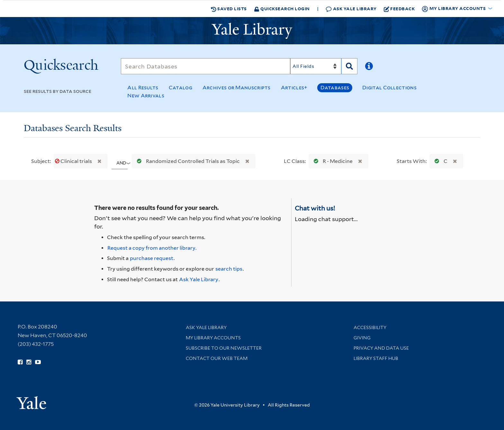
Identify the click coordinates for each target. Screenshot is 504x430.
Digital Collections (389, 88)
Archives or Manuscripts (237, 88)
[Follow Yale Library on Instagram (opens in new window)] (29, 362)
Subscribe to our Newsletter (224, 348)
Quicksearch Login (282, 9)
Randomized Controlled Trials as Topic (187, 161)
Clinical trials (74, 161)
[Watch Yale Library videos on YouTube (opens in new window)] (38, 362)
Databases (335, 88)
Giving (362, 338)
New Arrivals (146, 96)
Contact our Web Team (217, 358)
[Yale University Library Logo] (252, 31)
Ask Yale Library (351, 9)
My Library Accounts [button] (454, 9)
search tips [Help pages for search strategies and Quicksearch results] (229, 269)
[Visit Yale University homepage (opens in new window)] (31, 401)
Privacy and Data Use (381, 348)
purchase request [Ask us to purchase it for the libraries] (152, 258)
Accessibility (370, 327)
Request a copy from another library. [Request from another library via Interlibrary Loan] (152, 248)
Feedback (399, 9)
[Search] (206, 66)
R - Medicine (332, 161)
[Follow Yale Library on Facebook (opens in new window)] (20, 362)
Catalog (180, 88)
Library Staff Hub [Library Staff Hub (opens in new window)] (376, 358)
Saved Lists (229, 9)
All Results (143, 88)
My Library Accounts (213, 338)
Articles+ (294, 88)
